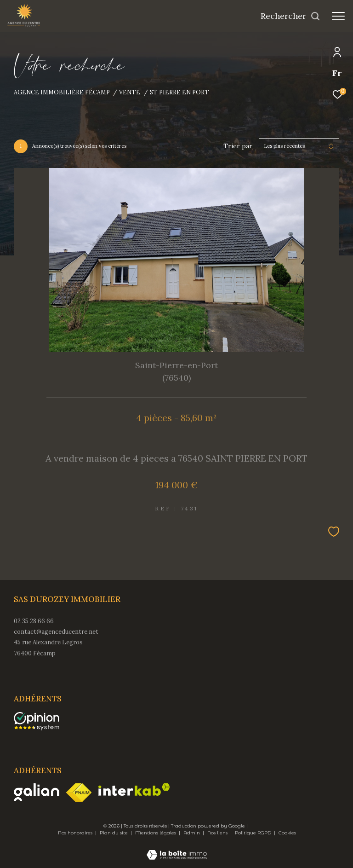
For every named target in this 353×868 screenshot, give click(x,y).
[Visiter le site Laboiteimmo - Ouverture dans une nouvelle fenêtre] (177, 849)
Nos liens (218, 833)
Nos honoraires (76, 833)
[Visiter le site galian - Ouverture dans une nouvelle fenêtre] (37, 792)
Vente (130, 92)
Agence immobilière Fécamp (62, 92)
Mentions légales (156, 833)
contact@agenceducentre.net (56, 632)
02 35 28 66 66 (34, 621)
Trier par (238, 146)
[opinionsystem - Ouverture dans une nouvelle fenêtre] (37, 721)
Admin (192, 833)
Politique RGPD (253, 833)
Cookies (287, 833)
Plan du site (114, 833)
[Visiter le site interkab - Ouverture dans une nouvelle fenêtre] (134, 790)
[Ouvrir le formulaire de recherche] (290, 16)
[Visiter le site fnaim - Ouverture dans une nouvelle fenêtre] (79, 793)
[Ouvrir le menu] (338, 16)
